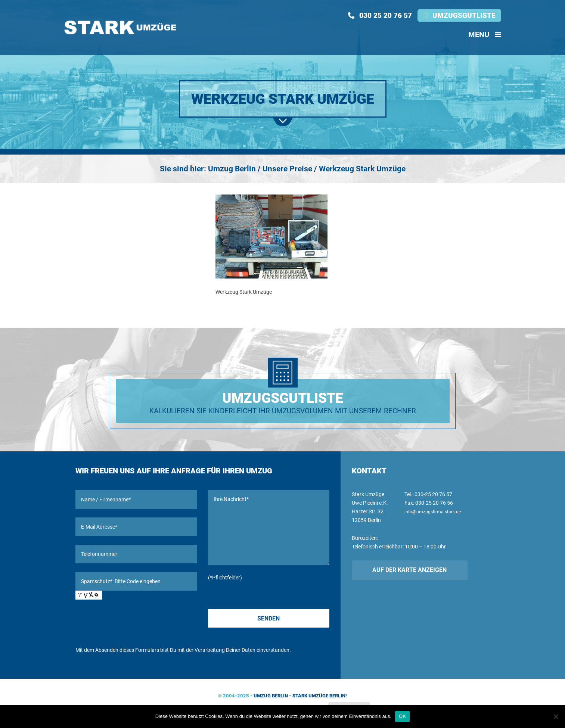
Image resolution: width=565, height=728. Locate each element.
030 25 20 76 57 (386, 15)
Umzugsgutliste (464, 15)
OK (402, 716)
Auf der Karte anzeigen (409, 570)
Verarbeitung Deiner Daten (225, 650)
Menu (485, 34)
